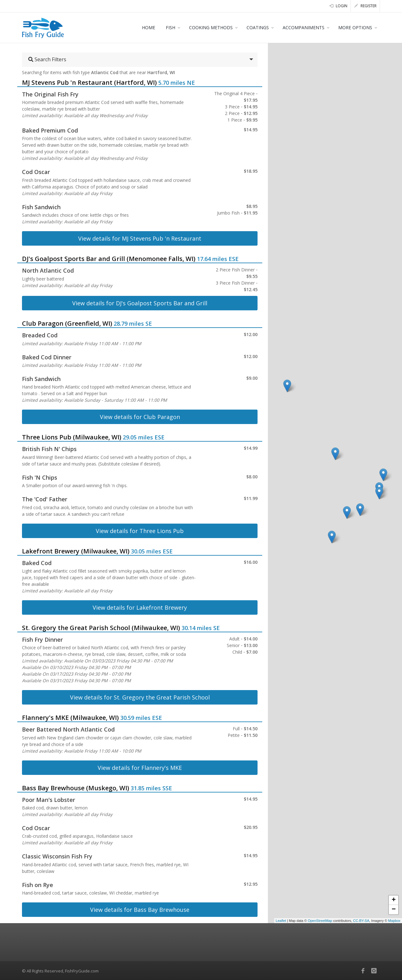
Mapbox (394, 921)
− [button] (394, 910)
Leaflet (281, 921)
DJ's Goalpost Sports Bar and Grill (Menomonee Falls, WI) (109, 259)
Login (338, 6)
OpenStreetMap (320, 921)
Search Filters (47, 59)
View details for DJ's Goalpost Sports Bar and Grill (140, 303)
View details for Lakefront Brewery (140, 607)
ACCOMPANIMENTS (304, 27)
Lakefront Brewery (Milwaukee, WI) (76, 551)
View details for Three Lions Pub (140, 531)
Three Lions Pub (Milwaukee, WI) (72, 437)
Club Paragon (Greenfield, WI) (67, 323)
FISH (171, 27)
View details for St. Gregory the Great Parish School (140, 697)
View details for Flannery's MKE (140, 768)
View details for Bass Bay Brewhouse (140, 910)
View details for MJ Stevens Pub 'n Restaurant (140, 238)
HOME (149, 27)
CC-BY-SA (361, 921)
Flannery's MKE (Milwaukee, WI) (70, 718)
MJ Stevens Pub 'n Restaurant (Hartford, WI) (89, 82)
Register (365, 6)
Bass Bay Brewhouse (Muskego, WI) (76, 788)
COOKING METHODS (211, 27)
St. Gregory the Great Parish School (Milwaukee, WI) (101, 628)
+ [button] (394, 900)
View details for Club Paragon (140, 417)
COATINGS (258, 27)
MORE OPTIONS (355, 27)
